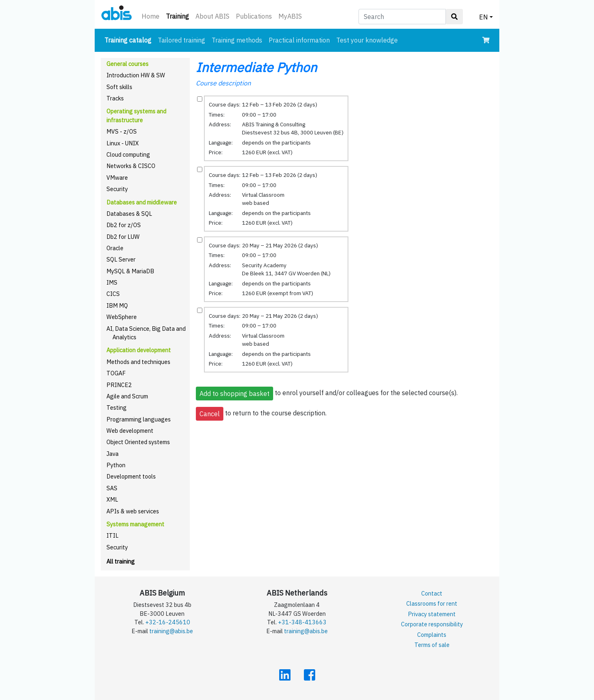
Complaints (432, 635)
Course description (223, 83)
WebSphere (122, 317)
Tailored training (181, 40)
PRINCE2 (119, 385)
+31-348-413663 (302, 622)
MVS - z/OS (122, 131)
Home (151, 16)
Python (116, 465)
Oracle (115, 248)
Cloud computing (128, 154)
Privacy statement (432, 614)
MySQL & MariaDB (130, 271)
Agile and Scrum (127, 396)
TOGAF (116, 373)
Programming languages (139, 419)
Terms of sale (432, 645)
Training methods (237, 40)
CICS (113, 294)
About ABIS (212, 16)
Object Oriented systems (138, 442)
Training (179, 16)
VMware (117, 178)
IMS (112, 282)
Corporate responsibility (432, 624)
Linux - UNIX (123, 143)
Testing (117, 407)
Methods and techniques (138, 362)
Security (117, 189)
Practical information (299, 40)
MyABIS (290, 16)
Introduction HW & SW (136, 75)
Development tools (131, 476)
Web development (130, 431)
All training (121, 561)
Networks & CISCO (131, 166)
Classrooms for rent (432, 603)
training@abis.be (171, 631)
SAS (112, 488)
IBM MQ (117, 305)
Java (112, 454)
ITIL (112, 535)
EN (484, 17)
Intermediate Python (256, 67)
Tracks (115, 98)
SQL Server (121, 259)
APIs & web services (133, 511)
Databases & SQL (129, 214)
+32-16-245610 (168, 622)
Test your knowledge (367, 40)
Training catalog (129, 39)
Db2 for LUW (123, 237)
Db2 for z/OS (124, 225)
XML (112, 499)
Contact (432, 593)
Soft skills (119, 87)
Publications (254, 16)
